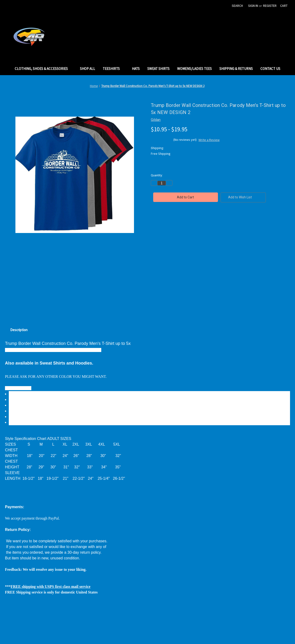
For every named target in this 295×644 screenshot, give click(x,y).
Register (270, 6)
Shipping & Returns (236, 69)
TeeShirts (113, 69)
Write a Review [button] (209, 140)
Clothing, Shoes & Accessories (44, 69)
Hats (136, 69)
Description (19, 330)
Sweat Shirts (158, 69)
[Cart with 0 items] (284, 6)
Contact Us (270, 69)
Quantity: (157, 175)
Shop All (88, 69)
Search (237, 6)
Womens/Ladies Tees (194, 69)
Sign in (253, 6)
